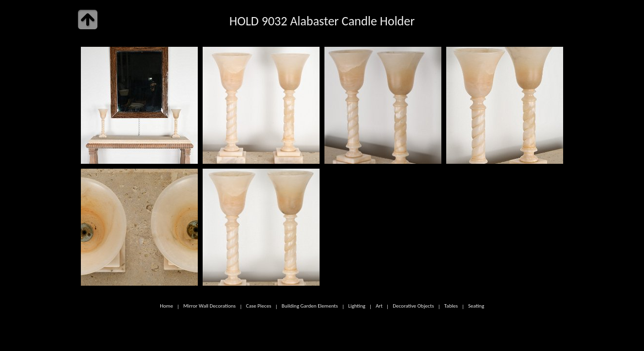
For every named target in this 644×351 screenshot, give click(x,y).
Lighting (357, 306)
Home (166, 306)
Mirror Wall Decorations (209, 306)
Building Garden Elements (310, 306)
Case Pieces (259, 306)
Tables (451, 306)
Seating (476, 306)
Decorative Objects (413, 306)
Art (379, 306)
